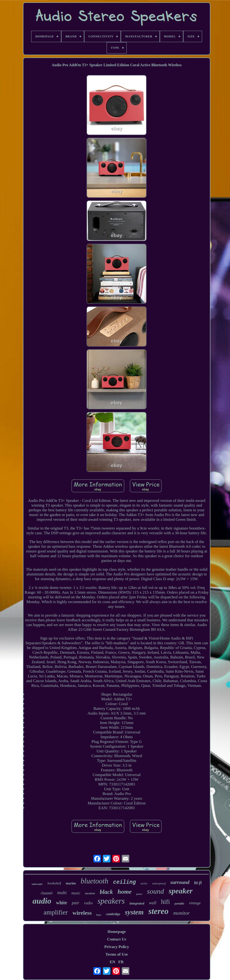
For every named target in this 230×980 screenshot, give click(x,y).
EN (113, 962)
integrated (137, 903)
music (76, 893)
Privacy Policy (117, 947)
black (106, 892)
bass (99, 915)
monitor (182, 913)
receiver (90, 893)
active (144, 883)
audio (42, 901)
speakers (111, 901)
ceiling (124, 882)
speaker (180, 891)
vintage (195, 903)
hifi (165, 902)
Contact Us (117, 939)
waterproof (159, 883)
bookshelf (54, 883)
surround (180, 882)
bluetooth (94, 881)
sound (156, 891)
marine (71, 883)
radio (88, 903)
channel (47, 893)
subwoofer (37, 884)
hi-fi (198, 883)
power (139, 894)
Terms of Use (117, 954)
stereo (159, 911)
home (125, 892)
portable (180, 904)
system (134, 912)
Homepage (117, 932)
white (62, 903)
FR (121, 962)
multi (62, 893)
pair (76, 903)
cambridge (113, 914)
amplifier (56, 912)
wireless (82, 913)
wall (153, 903)
